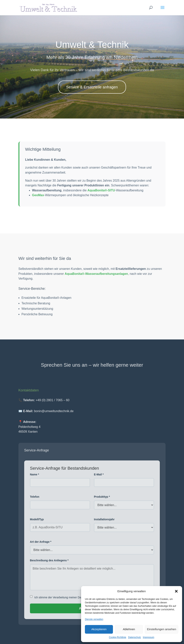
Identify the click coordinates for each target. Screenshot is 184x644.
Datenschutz (135, 637)
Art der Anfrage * (41, 544)
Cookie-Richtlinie (118, 637)
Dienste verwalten (94, 619)
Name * (34, 477)
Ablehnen (129, 629)
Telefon (35, 499)
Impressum (149, 637)
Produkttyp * (102, 499)
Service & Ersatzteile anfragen (92, 87)
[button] (176, 591)
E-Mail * (99, 477)
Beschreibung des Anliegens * (49, 562)
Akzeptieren (99, 629)
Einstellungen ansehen (162, 629)
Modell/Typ (37, 521)
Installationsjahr (104, 521)
